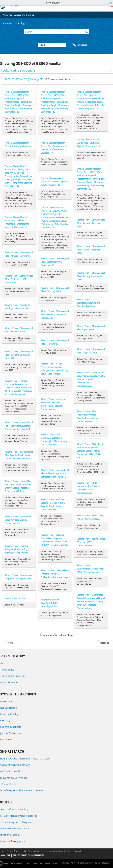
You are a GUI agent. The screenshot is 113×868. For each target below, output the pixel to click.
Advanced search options (19, 71)
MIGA (48, 864)
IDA (35, 864)
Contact (77, 851)
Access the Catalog (24, 15)
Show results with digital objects (61, 79)
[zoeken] (87, 32)
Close (109, 3)
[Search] (57, 32)
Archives (7, 15)
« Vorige (11, 643)
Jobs (68, 851)
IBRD (29, 864)
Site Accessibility (31, 851)
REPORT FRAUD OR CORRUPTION (28, 855)
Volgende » (105, 643)
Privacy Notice (13, 851)
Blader (52, 45)
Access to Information (53, 851)
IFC (41, 864)
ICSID (56, 864)
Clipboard (78, 45)
